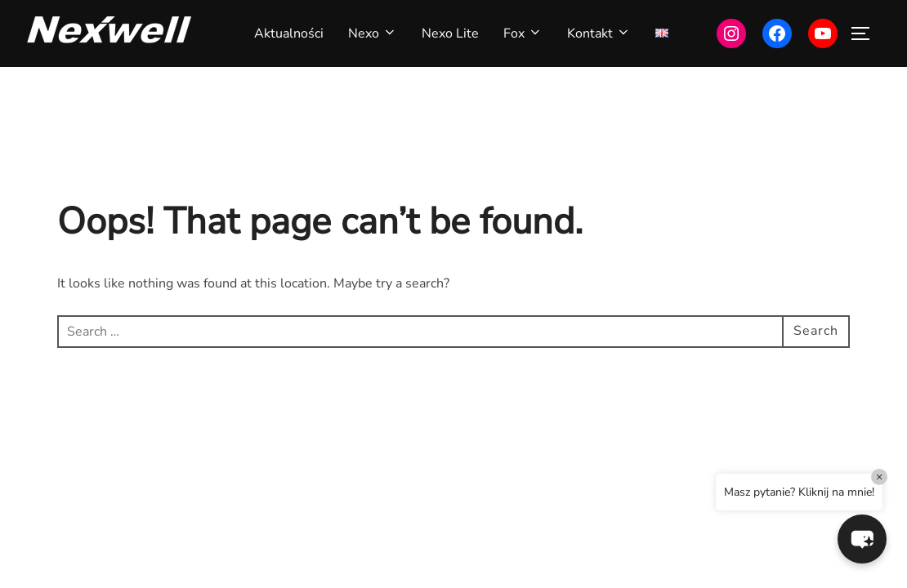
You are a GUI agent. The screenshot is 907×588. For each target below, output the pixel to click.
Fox (523, 33)
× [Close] (880, 477)
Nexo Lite (450, 33)
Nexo (373, 33)
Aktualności (289, 33)
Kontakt (599, 33)
